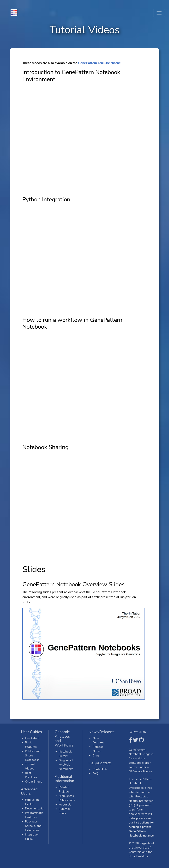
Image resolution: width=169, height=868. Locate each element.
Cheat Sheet (33, 782)
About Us (65, 805)
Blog (96, 756)
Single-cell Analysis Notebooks (66, 765)
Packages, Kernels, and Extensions (33, 826)
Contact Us (100, 769)
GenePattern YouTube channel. (100, 63)
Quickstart (32, 738)
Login (96, 778)
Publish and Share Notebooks (33, 756)
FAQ (95, 774)
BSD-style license (141, 771)
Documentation (35, 808)
